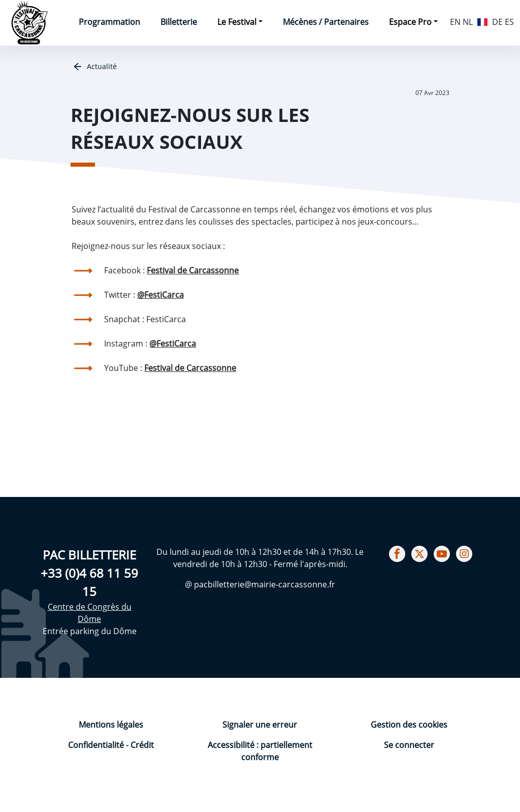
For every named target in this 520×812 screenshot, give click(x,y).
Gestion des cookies (409, 725)
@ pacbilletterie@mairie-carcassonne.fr (260, 584)
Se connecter (409, 745)
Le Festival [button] (237, 22)
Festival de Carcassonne (193, 270)
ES (509, 22)
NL (468, 22)
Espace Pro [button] (410, 22)
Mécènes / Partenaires (326, 22)
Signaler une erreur (260, 725)
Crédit (142, 745)
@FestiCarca (160, 295)
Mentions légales (111, 725)
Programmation (109, 22)
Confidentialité (97, 745)
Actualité (101, 66)
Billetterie (179, 22)
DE (497, 22)
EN (455, 22)
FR (482, 21)
